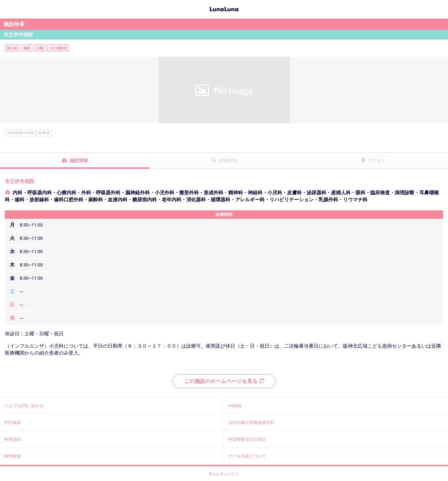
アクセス (377, 161)
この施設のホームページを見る (224, 381)
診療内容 (228, 161)
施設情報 (79, 161)
